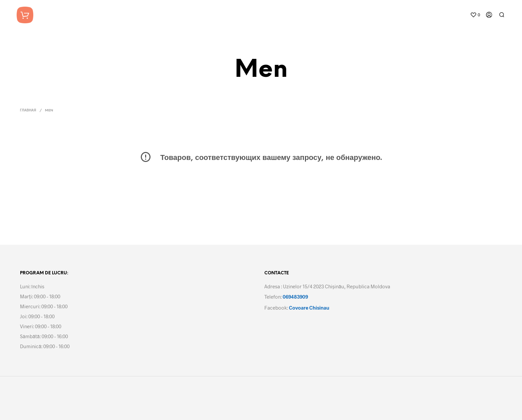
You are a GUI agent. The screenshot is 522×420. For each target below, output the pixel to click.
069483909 (295, 297)
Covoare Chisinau (309, 308)
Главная (28, 111)
